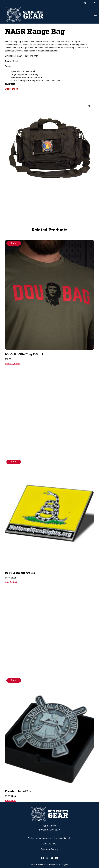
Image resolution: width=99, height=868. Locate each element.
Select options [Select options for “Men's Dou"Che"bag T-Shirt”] (12, 364)
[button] (85, 3)
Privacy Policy (49, 849)
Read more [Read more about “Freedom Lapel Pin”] (10, 801)
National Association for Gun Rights (49, 838)
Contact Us (49, 844)
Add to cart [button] (11, 582)
